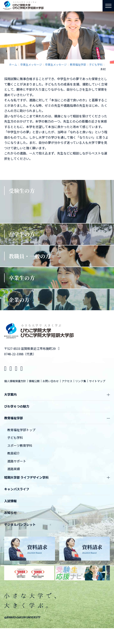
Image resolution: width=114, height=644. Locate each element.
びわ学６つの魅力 (17, 406)
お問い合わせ (51, 381)
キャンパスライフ (17, 489)
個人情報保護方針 (15, 381)
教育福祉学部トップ (21, 430)
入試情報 (10, 501)
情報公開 (34, 381)
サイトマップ (97, 381)
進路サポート (17, 461)
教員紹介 (14, 453)
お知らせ (10, 513)
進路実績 (14, 469)
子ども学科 (15, 437)
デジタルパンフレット (20, 524)
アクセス (67, 381)
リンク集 (81, 381)
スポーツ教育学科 (20, 445)
